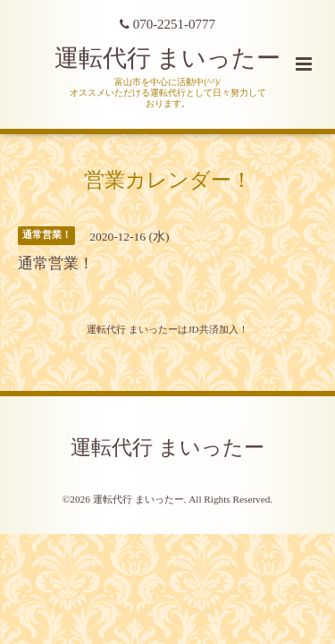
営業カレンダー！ (168, 179)
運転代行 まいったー (168, 58)
